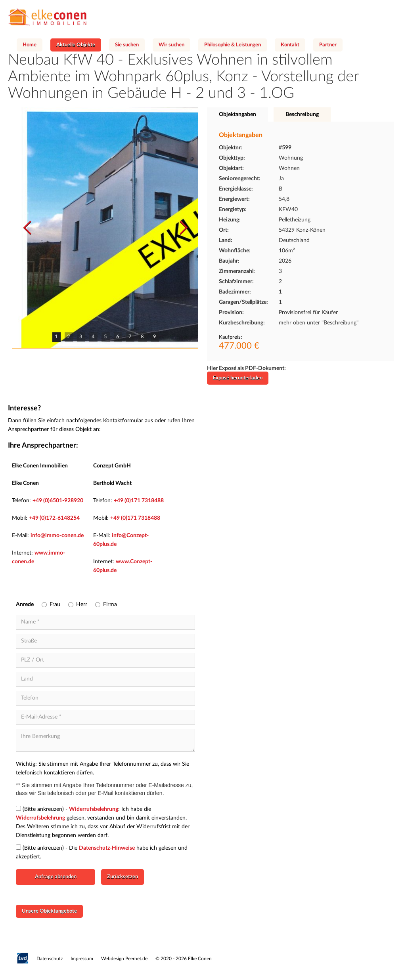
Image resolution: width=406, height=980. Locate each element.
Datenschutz (50, 959)
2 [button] (69, 337)
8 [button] (142, 337)
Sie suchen (127, 45)
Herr (82, 604)
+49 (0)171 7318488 (139, 501)
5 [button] (105, 337)
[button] (28, 228)
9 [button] (155, 337)
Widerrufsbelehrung (94, 809)
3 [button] (81, 337)
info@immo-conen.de (57, 536)
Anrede (25, 604)
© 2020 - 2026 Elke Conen (184, 959)
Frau (55, 604)
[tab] (237, 114)
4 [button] (93, 337)
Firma (110, 604)
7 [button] (130, 337)
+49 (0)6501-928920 (58, 501)
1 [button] (56, 337)
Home (30, 45)
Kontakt (290, 45)
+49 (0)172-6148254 (54, 518)
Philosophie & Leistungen (233, 45)
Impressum (82, 959)
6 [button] (118, 337)
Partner (328, 45)
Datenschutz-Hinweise (107, 848)
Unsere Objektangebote (49, 911)
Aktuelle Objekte (76, 45)
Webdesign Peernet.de (124, 959)
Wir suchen (171, 45)
